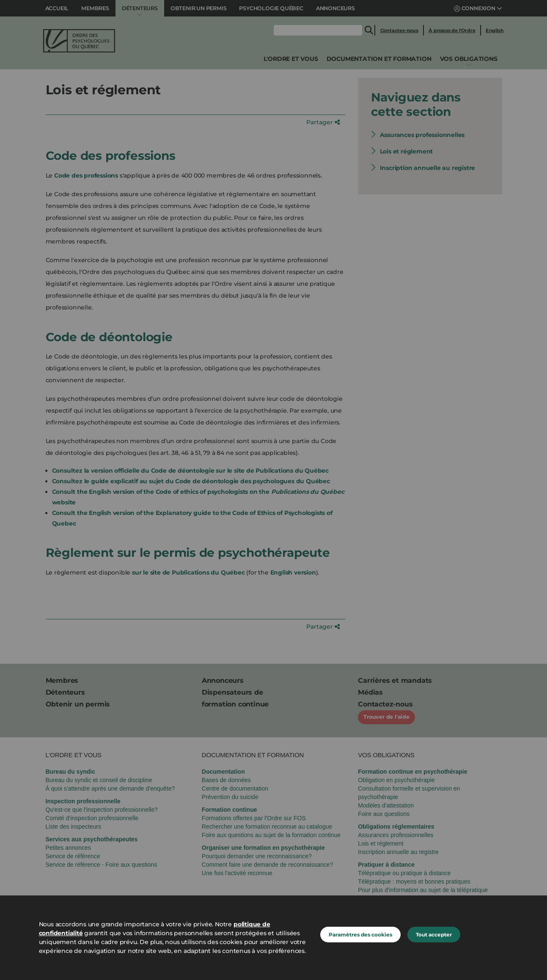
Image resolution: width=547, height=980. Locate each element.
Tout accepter (434, 935)
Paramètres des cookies (360, 935)
